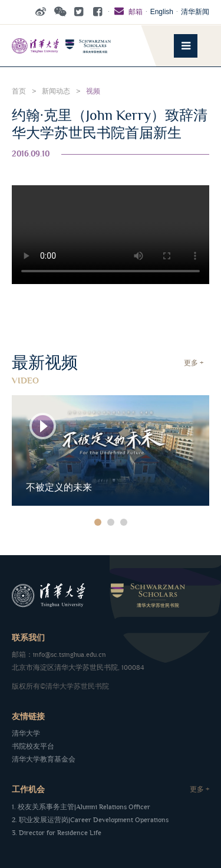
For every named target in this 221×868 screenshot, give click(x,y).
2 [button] (111, 522)
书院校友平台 (33, 747)
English (162, 12)
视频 (93, 91)
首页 (19, 91)
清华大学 (26, 734)
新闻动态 (56, 91)
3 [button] (124, 522)
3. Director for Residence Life (57, 833)
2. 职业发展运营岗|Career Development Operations (90, 820)
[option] (111, 450)
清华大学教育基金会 (44, 759)
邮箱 (127, 11)
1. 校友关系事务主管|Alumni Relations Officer (81, 807)
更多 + (194, 363)
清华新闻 (195, 12)
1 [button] (98, 522)
